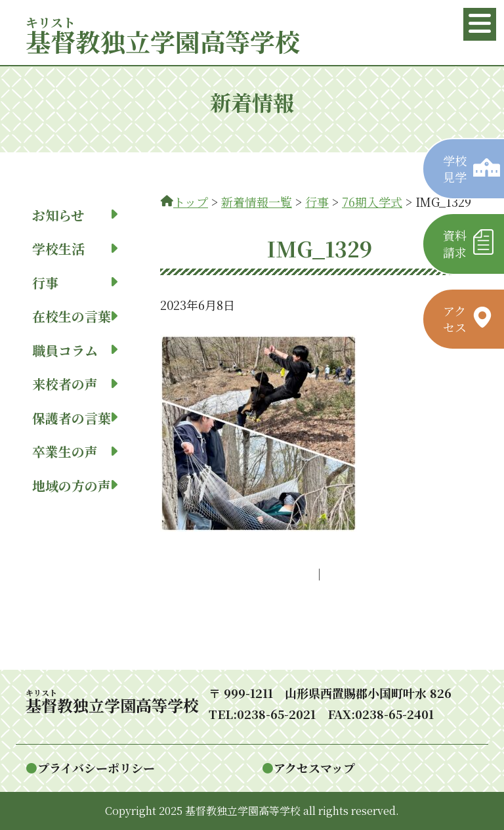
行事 (75, 283)
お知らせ (75, 215)
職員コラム (75, 350)
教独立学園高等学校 (163, 41)
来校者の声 (75, 384)
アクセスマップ (314, 768)
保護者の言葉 (75, 418)
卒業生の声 (75, 451)
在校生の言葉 (75, 316)
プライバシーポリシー (96, 768)
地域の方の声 (75, 486)
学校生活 (75, 249)
